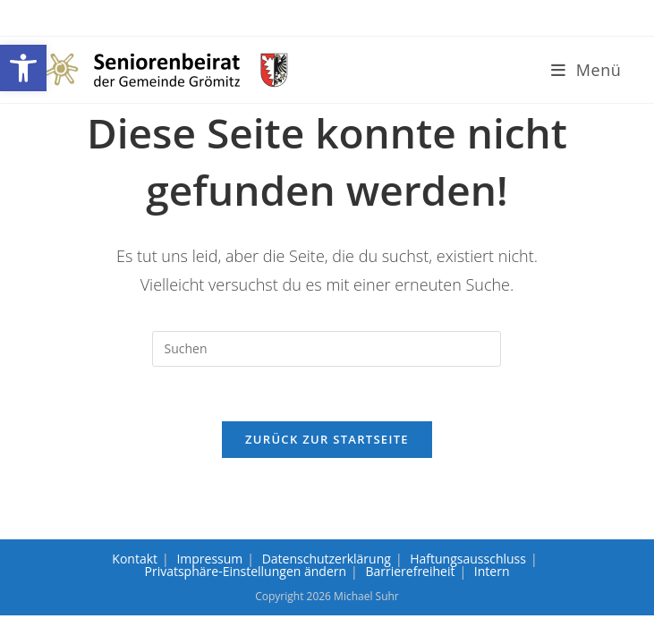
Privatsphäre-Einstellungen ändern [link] (246, 571)
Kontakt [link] (135, 559)
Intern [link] (492, 571)
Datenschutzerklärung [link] (327, 559)
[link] (23, 68)
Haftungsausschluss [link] (468, 559)
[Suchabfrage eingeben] (327, 349)
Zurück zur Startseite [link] (327, 439)
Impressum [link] (209, 559)
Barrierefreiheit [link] (410, 571)
